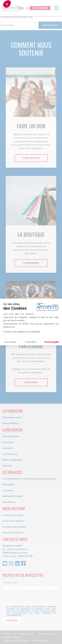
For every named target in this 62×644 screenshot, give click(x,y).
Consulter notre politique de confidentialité (22, 332)
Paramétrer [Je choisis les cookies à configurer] (31, 342)
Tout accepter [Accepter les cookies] (52, 342)
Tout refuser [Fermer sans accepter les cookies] (10, 342)
